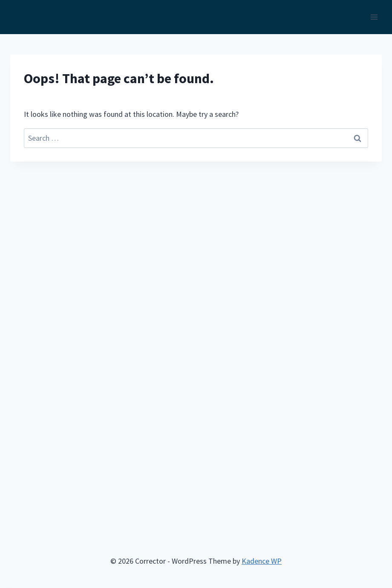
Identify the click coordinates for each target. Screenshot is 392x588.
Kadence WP (262, 561)
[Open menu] (374, 17)
